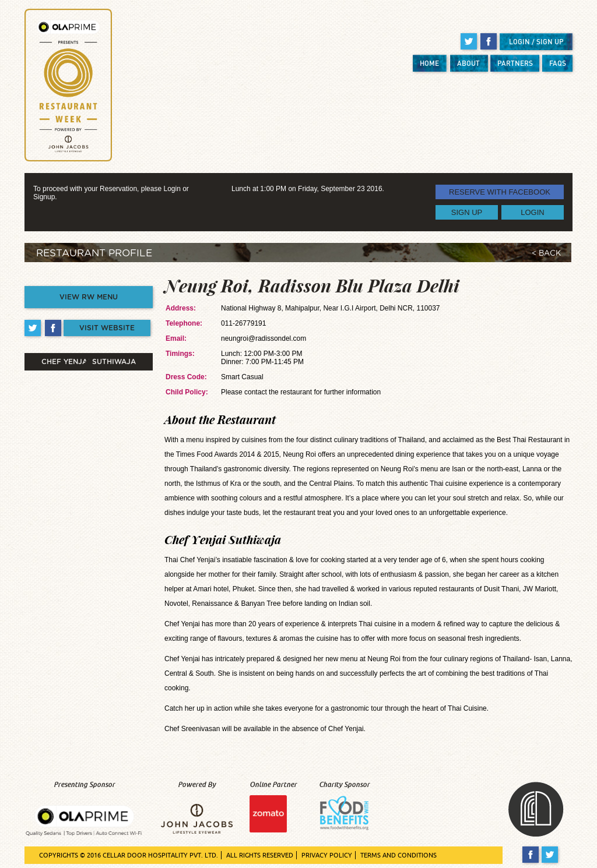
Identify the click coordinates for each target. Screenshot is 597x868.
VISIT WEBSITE (107, 328)
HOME (429, 63)
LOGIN (532, 212)
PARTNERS (515, 63)
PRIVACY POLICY (327, 855)
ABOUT (468, 63)
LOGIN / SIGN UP (536, 42)
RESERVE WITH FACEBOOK (500, 192)
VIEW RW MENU (89, 297)
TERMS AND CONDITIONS (398, 855)
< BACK (546, 254)
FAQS (558, 63)
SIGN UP (467, 212)
